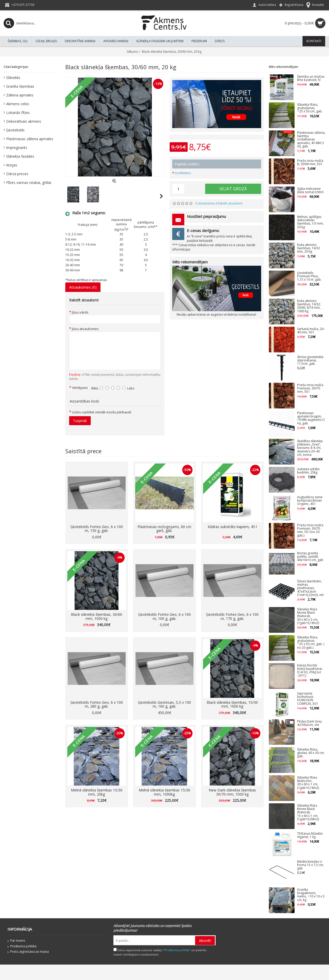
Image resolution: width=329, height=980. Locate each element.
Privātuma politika (22, 947)
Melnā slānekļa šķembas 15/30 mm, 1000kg (164, 792)
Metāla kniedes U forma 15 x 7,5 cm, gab (310, 865)
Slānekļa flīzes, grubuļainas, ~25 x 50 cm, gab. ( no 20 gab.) (311, 643)
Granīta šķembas (20, 86)
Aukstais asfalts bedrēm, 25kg (308, 471)
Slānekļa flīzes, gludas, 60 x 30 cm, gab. (311, 753)
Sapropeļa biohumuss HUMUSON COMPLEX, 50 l (307, 699)
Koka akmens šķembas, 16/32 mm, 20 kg (309, 248)
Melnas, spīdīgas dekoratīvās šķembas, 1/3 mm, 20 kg (310, 222)
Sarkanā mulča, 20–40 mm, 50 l (311, 331)
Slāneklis (13, 78)
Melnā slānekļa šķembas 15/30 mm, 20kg (97, 792)
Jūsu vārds (80, 312)
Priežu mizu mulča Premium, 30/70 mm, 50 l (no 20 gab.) (310, 531)
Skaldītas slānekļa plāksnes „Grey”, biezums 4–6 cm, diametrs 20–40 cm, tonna (310, 448)
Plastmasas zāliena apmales (30, 139)
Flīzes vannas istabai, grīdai (29, 182)
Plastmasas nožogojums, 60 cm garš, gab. (164, 529)
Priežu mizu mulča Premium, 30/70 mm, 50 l (310, 389)
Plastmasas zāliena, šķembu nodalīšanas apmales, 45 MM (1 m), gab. (311, 140)
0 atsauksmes (205, 203)
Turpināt (80, 421)
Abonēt (205, 941)
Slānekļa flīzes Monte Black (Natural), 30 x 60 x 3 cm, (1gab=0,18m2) (308, 616)
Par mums (16, 941)
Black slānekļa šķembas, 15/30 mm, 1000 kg (232, 704)
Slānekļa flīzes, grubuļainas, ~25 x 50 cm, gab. (310, 108)
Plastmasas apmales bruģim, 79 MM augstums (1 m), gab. (311, 418)
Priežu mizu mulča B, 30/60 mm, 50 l (310, 163)
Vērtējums (80, 388)
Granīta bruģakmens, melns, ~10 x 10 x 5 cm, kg (311, 895)
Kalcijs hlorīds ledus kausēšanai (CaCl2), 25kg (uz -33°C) (310, 671)
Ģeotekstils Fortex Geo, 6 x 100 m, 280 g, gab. (97, 704)
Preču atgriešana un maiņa (28, 952)
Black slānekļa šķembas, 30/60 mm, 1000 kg (97, 616)
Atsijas (12, 165)
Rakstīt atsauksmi (230, 203)
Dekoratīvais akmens (24, 121)
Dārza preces (17, 174)
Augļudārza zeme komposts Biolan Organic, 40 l (310, 501)
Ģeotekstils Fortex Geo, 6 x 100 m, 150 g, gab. (97, 529)
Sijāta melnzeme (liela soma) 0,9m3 (310, 191)
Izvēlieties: (183, 173)
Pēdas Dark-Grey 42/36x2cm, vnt (309, 723)
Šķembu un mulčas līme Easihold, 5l (311, 78)
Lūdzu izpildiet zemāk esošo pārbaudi (102, 412)
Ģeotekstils (15, 130)
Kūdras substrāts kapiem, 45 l (232, 527)
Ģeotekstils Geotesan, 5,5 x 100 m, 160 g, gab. (164, 704)
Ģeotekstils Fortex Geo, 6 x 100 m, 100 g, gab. (164, 616)
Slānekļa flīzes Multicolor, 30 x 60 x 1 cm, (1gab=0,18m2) (308, 783)
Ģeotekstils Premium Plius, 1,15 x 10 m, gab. (309, 276)
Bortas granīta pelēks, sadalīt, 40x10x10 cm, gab (310, 557)
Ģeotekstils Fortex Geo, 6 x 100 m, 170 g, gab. (232, 616)
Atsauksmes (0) (83, 287)
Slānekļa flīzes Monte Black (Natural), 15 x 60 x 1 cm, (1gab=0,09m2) (308, 813)
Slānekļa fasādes (20, 156)
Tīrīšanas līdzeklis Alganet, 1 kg (310, 835)
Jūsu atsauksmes (85, 329)
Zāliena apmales (20, 95)
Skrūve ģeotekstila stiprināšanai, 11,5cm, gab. (310, 360)
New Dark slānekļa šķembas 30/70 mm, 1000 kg (232, 792)
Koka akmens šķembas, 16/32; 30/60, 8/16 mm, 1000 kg (309, 306)
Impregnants (17, 148)
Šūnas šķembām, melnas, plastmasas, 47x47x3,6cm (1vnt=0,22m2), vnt (310, 588)
